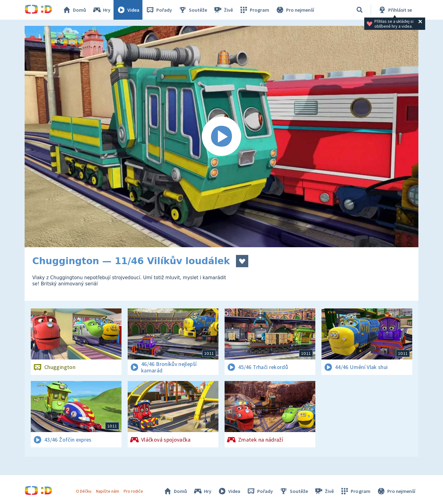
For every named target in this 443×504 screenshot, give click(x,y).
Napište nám (107, 491)
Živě (223, 10)
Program (254, 10)
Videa (128, 10)
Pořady (159, 10)
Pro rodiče (133, 491)
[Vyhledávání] (360, 10)
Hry (101, 10)
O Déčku (84, 491)
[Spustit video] (221, 137)
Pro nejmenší (295, 10)
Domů (74, 10)
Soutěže (193, 10)
